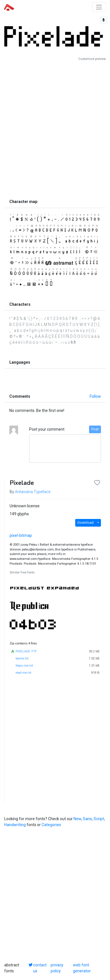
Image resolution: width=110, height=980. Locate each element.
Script (99, 819)
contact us (40, 968)
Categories (51, 825)
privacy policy (57, 968)
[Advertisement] (55, 129)
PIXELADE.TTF (26, 651)
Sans (87, 819)
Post (95, 429)
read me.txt (23, 673)
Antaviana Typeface (33, 492)
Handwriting (15, 825)
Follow (95, 396)
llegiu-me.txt (24, 666)
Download (86, 523)
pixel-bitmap (21, 535)
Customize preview (92, 59)
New (77, 819)
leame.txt (22, 658)
